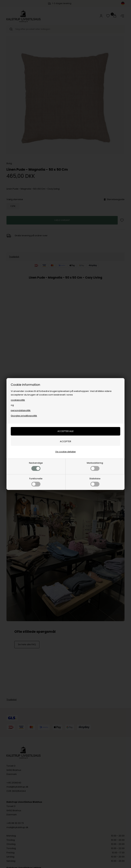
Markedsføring (95, 466)
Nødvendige (36, 466)
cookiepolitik (18, 400)
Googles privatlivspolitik (24, 416)
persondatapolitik (21, 410)
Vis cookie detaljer (66, 452)
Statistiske (95, 482)
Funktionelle (36, 482)
